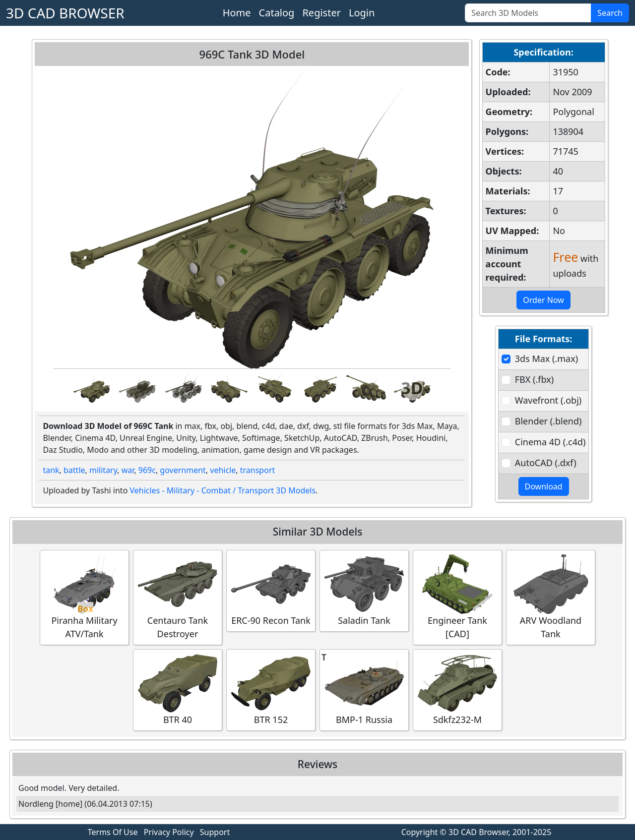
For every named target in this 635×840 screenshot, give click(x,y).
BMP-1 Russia (364, 690)
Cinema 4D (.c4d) (550, 442)
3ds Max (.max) (546, 359)
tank (51, 470)
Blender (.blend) (548, 421)
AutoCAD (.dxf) (546, 463)
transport (258, 470)
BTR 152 (271, 690)
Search (610, 13)
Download (544, 486)
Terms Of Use (113, 832)
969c (147, 470)
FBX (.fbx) (534, 379)
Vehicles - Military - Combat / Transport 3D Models (222, 490)
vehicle (223, 470)
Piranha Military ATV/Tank (84, 597)
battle (74, 470)
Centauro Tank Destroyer (178, 597)
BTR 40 (178, 690)
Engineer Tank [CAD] (457, 597)
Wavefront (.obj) (548, 400)
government (183, 470)
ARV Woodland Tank (551, 597)
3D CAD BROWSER (65, 13)
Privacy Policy (169, 832)
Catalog (277, 13)
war (128, 470)
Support (215, 832)
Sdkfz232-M (457, 690)
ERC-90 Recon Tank (271, 590)
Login (362, 13)
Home (237, 13)
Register (321, 13)
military (103, 470)
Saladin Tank (364, 590)
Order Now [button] (543, 300)
